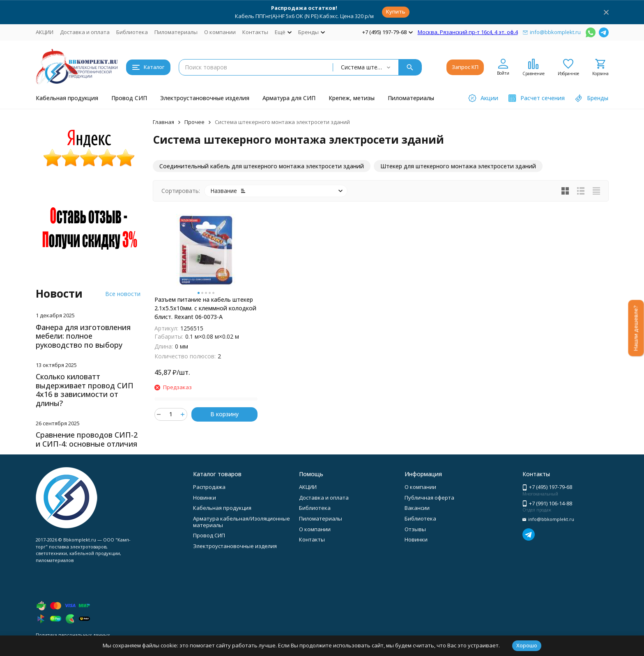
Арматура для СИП (289, 98)
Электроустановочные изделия (205, 98)
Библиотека (132, 32)
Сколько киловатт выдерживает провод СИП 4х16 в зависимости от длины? (85, 390)
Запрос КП (465, 67)
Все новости (123, 294)
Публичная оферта (429, 498)
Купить (396, 11)
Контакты (255, 32)
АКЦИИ (45, 32)
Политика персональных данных (73, 635)
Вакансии (417, 508)
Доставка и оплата (85, 32)
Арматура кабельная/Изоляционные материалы (241, 522)
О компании (220, 32)
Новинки (205, 498)
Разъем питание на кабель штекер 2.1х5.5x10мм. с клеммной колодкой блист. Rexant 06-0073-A (205, 308)
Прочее (194, 122)
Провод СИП (129, 98)
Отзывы (415, 529)
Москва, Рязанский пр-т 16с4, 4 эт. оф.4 (468, 32)
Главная (163, 122)
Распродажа (209, 487)
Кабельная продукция (67, 98)
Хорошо (527, 645)
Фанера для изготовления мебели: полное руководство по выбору (83, 336)
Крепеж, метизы (352, 98)
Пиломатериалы (176, 32)
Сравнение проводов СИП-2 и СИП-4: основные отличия (87, 439)
